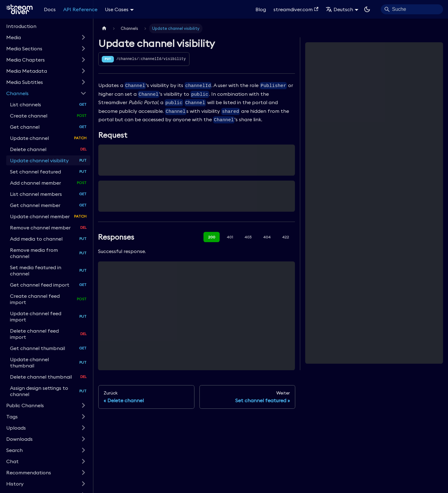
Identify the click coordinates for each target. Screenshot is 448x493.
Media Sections (24, 48)
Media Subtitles (25, 82)
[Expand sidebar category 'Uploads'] (83, 428)
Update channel (29, 138)
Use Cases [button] (117, 9)
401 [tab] (230, 237)
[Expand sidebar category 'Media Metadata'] (83, 71)
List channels (26, 104)
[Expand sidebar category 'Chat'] (83, 461)
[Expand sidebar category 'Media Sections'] (83, 48)
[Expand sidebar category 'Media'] (83, 37)
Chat (12, 461)
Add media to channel (36, 239)
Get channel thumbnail (37, 348)
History (15, 484)
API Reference (80, 9)
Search (14, 450)
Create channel (29, 116)
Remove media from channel (34, 253)
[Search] (412, 9)
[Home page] (104, 28)
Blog (261, 9)
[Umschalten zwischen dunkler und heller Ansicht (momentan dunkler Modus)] (367, 9)
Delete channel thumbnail (41, 377)
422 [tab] (286, 237)
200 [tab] (212, 237)
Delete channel (28, 149)
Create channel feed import (35, 299)
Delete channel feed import (34, 334)
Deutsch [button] (339, 9)
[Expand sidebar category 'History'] (83, 484)
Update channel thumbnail (29, 362)
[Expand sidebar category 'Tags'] (83, 417)
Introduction (21, 26)
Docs (50, 9)
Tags (12, 417)
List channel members (36, 194)
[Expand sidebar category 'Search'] (83, 450)
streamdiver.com (296, 9)
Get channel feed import (40, 285)
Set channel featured (35, 172)
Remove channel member (40, 228)
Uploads (16, 428)
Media (14, 37)
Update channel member (40, 216)
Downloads (19, 439)
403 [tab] (248, 237)
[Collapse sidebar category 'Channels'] (83, 93)
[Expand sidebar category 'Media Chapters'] (83, 60)
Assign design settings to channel (39, 391)
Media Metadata (27, 71)
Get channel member (35, 205)
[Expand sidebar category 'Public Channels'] (83, 405)
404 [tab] (267, 237)
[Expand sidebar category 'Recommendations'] (83, 472)
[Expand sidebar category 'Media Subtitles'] (83, 82)
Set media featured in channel (36, 270)
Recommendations (29, 472)
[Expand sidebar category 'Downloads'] (83, 439)
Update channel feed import (36, 316)
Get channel (25, 127)
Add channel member (35, 183)
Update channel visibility (39, 160)
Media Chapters (26, 60)
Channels (17, 93)
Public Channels (25, 405)
